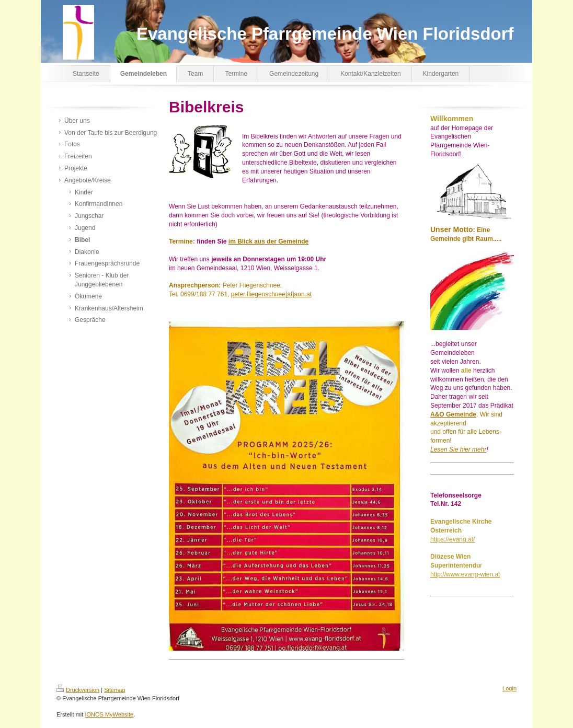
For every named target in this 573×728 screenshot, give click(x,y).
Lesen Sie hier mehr (458, 449)
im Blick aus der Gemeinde (268, 241)
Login (509, 688)
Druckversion (78, 690)
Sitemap (114, 690)
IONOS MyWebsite (109, 714)
